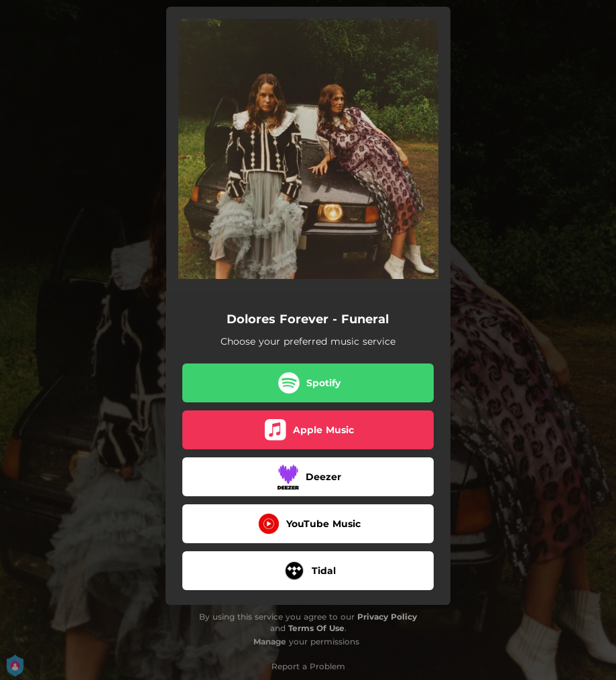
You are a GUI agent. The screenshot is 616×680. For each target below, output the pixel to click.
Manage (270, 641)
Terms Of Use (316, 628)
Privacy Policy (387, 617)
